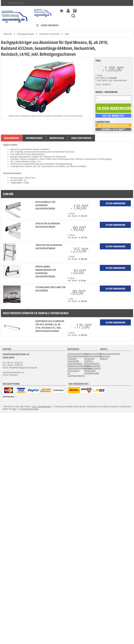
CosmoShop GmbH (29, 409)
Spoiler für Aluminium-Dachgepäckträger (48, 225)
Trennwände (73, 361)
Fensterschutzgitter (93, 354)
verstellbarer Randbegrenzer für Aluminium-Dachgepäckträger (46, 271)
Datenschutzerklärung (110, 354)
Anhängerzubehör (92, 368)
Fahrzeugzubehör (92, 366)
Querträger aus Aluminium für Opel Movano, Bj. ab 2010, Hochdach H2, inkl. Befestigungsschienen (50, 326)
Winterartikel (90, 371)
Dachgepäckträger (25, 34)
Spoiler (62, 166)
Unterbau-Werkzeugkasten (92, 362)
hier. (15, 409)
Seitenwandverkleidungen (79, 368)
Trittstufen (72, 359)
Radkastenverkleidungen (79, 366)
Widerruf (104, 359)
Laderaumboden (75, 364)
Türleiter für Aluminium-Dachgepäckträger (49, 247)
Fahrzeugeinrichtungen (78, 354)
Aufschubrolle (48, 166)
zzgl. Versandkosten (117, 80)
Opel (67, 34)
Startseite (8, 34)
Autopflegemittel (92, 373)
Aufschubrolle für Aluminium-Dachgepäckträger (45, 205)
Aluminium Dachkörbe (49, 34)
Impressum (105, 356)
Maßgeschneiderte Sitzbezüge (93, 357)
